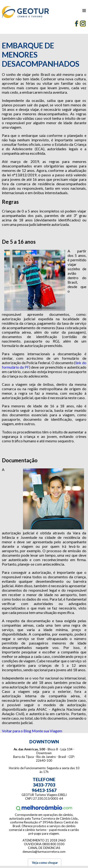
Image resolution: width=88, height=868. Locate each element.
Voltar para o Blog (17, 731)
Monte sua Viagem (47, 731)
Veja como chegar (45, 863)
